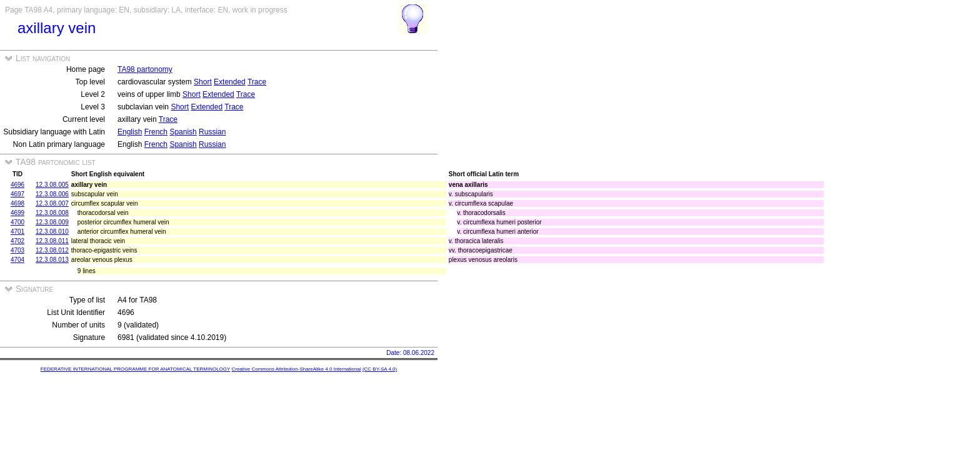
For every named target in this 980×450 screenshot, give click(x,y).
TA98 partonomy (145, 69)
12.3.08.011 (52, 241)
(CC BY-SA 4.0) (380, 369)
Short (203, 82)
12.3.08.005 (52, 185)
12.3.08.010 (52, 232)
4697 (17, 194)
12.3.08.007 (52, 203)
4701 (17, 232)
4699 (17, 213)
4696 (17, 185)
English (130, 132)
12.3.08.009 (52, 222)
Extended (230, 82)
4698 (17, 203)
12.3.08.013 (52, 260)
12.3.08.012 (52, 250)
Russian (212, 132)
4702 (17, 241)
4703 (17, 250)
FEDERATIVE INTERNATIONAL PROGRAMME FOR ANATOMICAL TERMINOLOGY (135, 369)
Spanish (183, 132)
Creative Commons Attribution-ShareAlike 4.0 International (296, 369)
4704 (17, 260)
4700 (17, 222)
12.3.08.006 (52, 194)
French (156, 132)
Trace (257, 82)
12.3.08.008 (52, 213)
